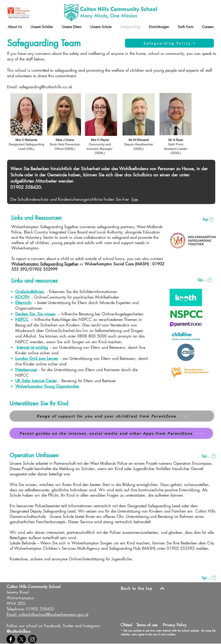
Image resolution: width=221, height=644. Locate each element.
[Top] (208, 220)
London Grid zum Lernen (37, 358)
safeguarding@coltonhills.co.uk (46, 87)
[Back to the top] (144, 588)
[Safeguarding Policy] (169, 43)
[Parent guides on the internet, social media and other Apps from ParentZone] (111, 433)
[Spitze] (205, 280)
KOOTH (22, 297)
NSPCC (22, 319)
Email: (12, 614)
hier (135, 199)
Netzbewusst (26, 370)
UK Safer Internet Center (36, 381)
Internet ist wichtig (32, 347)
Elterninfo (23, 303)
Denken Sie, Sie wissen (35, 314)
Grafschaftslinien (30, 291)
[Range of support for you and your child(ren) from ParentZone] (112, 416)
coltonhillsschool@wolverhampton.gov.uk (54, 614)
